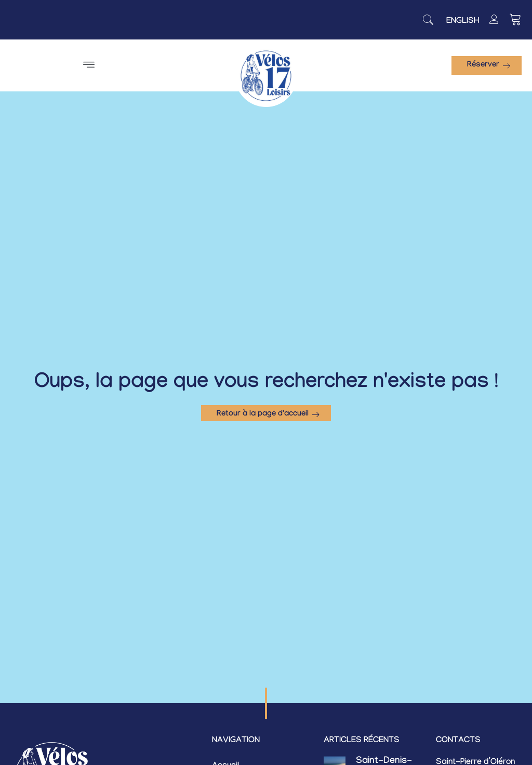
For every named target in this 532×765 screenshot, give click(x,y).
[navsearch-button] (428, 20)
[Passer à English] (463, 22)
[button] (89, 65)
